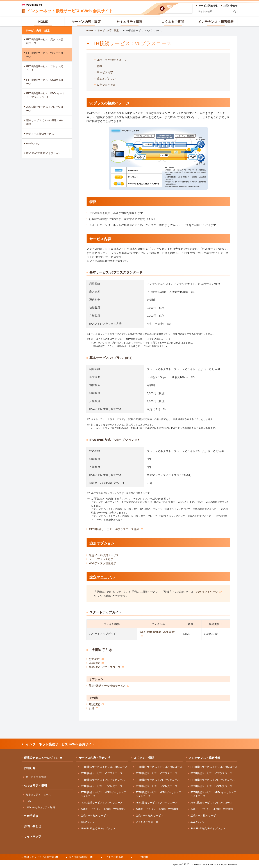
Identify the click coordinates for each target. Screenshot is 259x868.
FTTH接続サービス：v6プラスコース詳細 (116, 529)
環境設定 (96, 704)
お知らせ (30, 768)
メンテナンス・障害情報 (205, 758)
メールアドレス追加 (101, 559)
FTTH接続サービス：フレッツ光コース (45, 68)
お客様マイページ (209, 592)
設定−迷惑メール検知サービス (109, 686)
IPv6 (28, 801)
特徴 (99, 66)
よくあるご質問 (144, 758)
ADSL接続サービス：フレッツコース (45, 109)
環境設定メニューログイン (43, 758)
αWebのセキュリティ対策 (40, 807)
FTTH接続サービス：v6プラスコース (142, 30)
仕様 (94, 708)
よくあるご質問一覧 (147, 822)
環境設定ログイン (178, 9)
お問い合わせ (33, 826)
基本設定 (96, 663)
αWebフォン (33, 143)
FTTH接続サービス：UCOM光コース (45, 82)
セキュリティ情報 (35, 786)
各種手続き (31, 816)
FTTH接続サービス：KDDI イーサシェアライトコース (45, 95)
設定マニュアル (106, 85)
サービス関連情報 (36, 777)
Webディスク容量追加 (103, 563)
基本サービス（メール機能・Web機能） (45, 122)
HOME (90, 30)
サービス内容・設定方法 (95, 758)
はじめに (96, 659)
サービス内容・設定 (108, 30)
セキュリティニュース (38, 794)
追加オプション (106, 78)
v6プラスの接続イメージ (112, 60)
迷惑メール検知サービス (104, 555)
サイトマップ (33, 836)
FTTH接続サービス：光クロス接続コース (45, 41)
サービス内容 (105, 72)
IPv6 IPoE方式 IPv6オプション (44, 153)
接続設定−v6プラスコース (107, 667)
